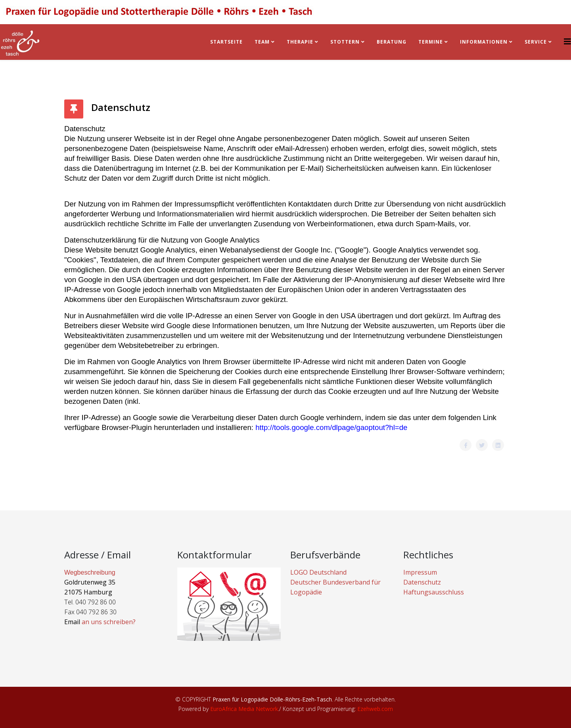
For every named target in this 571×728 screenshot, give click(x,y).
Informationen (484, 42)
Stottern (345, 42)
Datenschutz (422, 582)
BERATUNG (392, 42)
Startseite (226, 42)
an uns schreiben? (109, 622)
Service (536, 42)
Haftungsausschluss (434, 592)
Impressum (420, 572)
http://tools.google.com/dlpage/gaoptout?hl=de (331, 427)
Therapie (300, 42)
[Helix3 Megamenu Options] (567, 41)
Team (262, 42)
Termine (431, 42)
